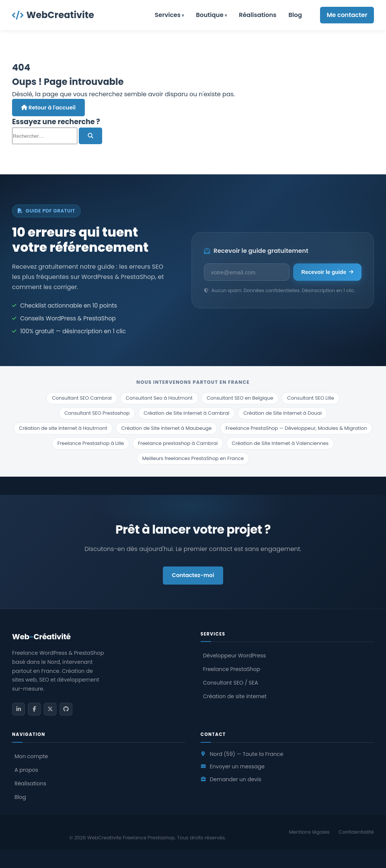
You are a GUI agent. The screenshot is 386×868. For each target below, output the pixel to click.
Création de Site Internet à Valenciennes (280, 443)
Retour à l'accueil (48, 108)
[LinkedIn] (18, 709)
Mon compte (31, 756)
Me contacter (347, 15)
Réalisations (258, 15)
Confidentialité (356, 832)
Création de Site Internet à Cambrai (186, 413)
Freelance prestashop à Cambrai (178, 443)
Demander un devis (235, 779)
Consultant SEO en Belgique (240, 398)
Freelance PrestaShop (231, 669)
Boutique (210, 15)
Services (168, 15)
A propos (26, 770)
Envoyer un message (237, 766)
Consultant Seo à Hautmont (159, 398)
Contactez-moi (193, 575)
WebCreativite (53, 15)
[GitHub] (66, 709)
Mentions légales (309, 832)
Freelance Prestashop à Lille (90, 443)
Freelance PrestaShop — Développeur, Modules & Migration (296, 428)
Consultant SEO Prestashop (97, 413)
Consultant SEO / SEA (230, 683)
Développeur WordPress (234, 656)
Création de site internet (235, 696)
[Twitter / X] (50, 709)
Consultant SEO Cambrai (82, 398)
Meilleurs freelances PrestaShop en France (193, 458)
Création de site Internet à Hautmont (63, 428)
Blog (295, 15)
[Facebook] (34, 709)
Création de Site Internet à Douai (283, 413)
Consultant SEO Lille (311, 398)
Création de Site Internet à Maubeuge (167, 428)
